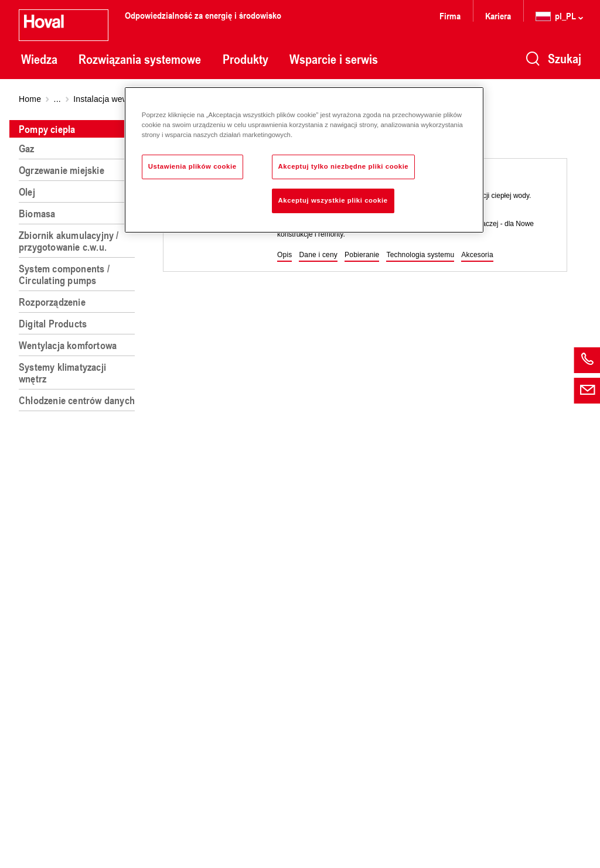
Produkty (246, 59)
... (57, 99)
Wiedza (39, 59)
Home (30, 99)
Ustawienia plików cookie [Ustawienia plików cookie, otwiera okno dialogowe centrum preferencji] (192, 166)
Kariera (498, 16)
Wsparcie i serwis (334, 59)
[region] (79, 489)
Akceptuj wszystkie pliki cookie (333, 200)
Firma (450, 16)
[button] (284, 255)
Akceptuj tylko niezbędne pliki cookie (344, 166)
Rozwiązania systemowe (140, 59)
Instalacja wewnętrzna (115, 99)
